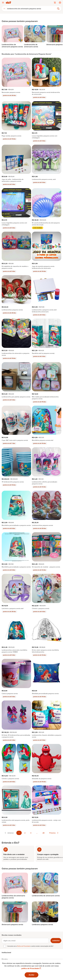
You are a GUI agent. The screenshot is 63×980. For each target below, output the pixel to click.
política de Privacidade (31, 968)
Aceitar (31, 975)
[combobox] (4, 9)
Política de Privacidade (24, 946)
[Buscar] (32, 9)
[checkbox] (5, 946)
